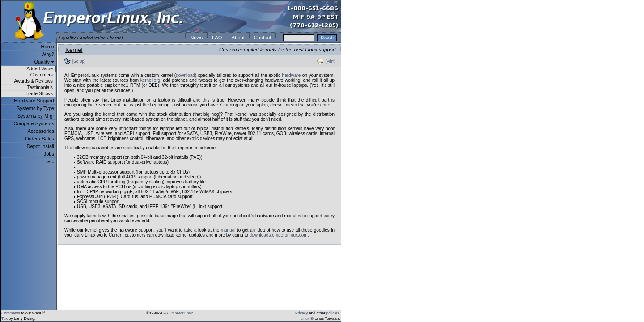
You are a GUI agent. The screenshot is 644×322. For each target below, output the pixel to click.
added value (93, 38)
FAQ (217, 38)
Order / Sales (40, 139)
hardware (292, 75)
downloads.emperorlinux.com (279, 236)
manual (228, 231)
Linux (305, 318)
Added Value (40, 69)
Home (48, 47)
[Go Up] (79, 61)
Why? (48, 54)
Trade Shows (39, 94)
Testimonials (40, 87)
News (196, 38)
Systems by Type (35, 108)
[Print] (330, 61)
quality (69, 38)
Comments (11, 313)
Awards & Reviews (34, 81)
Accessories (41, 131)
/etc (50, 161)
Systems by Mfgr (36, 116)
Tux (4, 318)
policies (333, 313)
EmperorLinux (181, 313)
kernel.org (150, 80)
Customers (42, 75)
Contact (263, 38)
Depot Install (40, 146)
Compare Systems (34, 123)
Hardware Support (34, 101)
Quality (42, 62)
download (185, 75)
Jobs (49, 154)
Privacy (301, 313)
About (238, 38)
